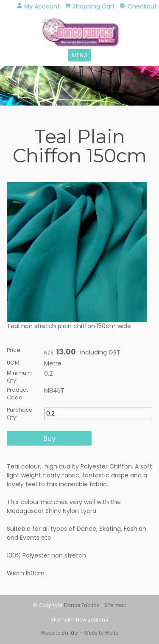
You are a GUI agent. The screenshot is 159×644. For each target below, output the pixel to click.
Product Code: (17, 394)
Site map (115, 605)
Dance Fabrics (82, 605)
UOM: (14, 363)
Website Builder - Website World (80, 633)
